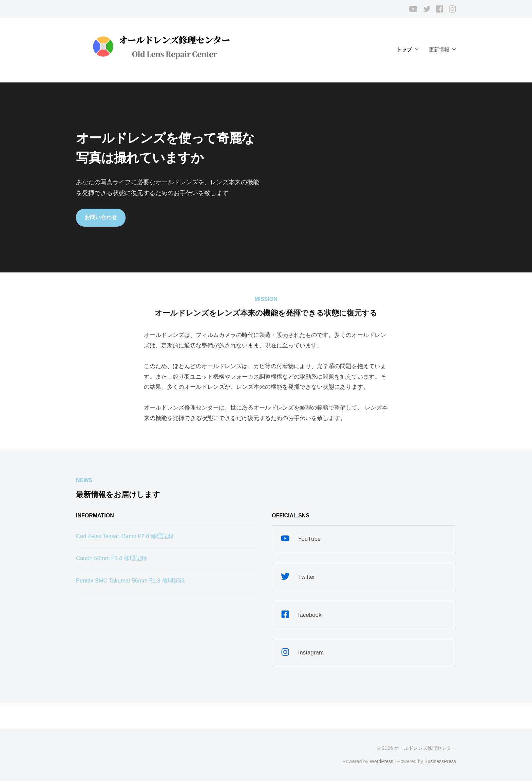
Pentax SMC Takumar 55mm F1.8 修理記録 (132, 581)
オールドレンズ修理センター (425, 748)
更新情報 (439, 49)
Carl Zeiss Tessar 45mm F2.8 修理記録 (126, 537)
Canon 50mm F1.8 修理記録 (112, 559)
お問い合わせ (101, 217)
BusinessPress (440, 762)
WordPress (380, 762)
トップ (404, 49)
